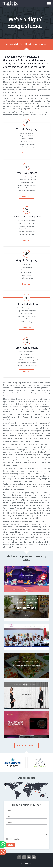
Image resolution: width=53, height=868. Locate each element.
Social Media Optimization (27, 316)
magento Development (27, 229)
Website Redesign (27, 139)
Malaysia (7, 82)
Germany (21, 84)
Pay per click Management (27, 311)
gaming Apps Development (27, 363)
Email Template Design (27, 147)
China (47, 82)
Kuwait (22, 82)
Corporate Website (27, 133)
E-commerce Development (27, 180)
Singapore (34, 79)
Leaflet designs (27, 275)
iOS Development (27, 354)
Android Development (27, 352)
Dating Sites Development (27, 188)
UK (48, 77)
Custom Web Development (27, 177)
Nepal (29, 82)
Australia (36, 77)
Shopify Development (27, 234)
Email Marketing (27, 313)
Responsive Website (27, 136)
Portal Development (27, 182)
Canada (7, 79)
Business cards (27, 267)
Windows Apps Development (27, 365)
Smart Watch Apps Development (27, 360)
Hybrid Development (27, 357)
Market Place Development (27, 185)
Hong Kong (9, 84)
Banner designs (27, 270)
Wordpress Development (27, 221)
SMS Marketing (27, 322)
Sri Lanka (38, 82)
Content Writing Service (27, 319)
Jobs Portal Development (27, 191)
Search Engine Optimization (27, 308)
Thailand (45, 79)
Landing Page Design (27, 141)
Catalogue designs (27, 278)
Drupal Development (27, 226)
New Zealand (19, 79)
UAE (15, 82)
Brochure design (27, 272)
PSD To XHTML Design (27, 144)
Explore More (27, 153)
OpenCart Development (27, 232)
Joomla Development (27, 223)
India (47, 74)
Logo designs (27, 264)
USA (43, 77)
